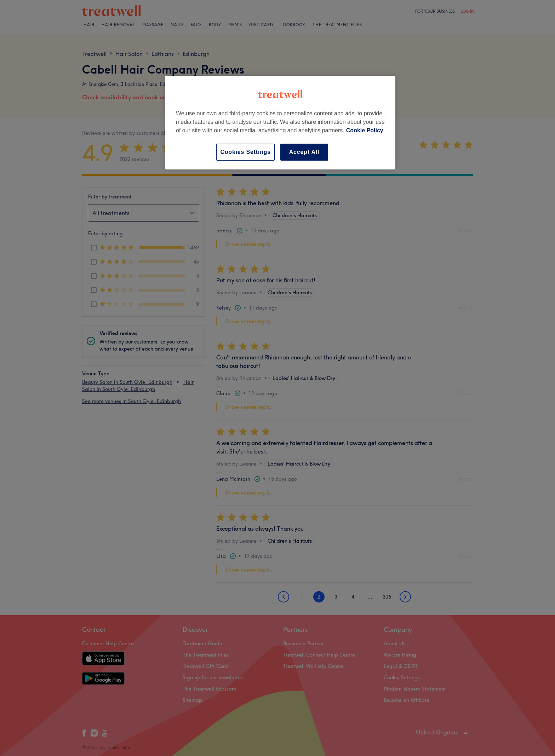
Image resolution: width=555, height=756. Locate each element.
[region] (280, 123)
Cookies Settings (245, 152)
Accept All (304, 152)
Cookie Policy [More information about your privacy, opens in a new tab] (365, 130)
